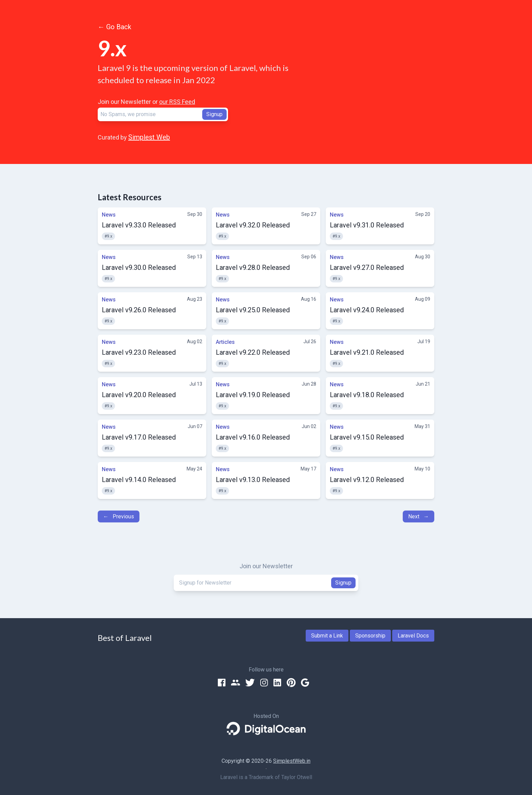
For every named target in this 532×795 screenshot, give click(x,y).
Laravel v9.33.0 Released (139, 225)
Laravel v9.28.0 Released (253, 267)
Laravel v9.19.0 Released (253, 395)
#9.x (108, 236)
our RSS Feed (177, 102)
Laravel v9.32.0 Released (253, 225)
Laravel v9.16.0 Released (253, 437)
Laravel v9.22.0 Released (253, 352)
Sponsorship (370, 636)
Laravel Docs (413, 636)
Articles (225, 342)
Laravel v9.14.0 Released (139, 480)
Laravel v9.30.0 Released (139, 267)
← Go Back (115, 27)
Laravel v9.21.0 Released (367, 352)
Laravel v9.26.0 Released (139, 310)
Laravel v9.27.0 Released (367, 267)
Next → (419, 516)
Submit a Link (327, 636)
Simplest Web (149, 137)
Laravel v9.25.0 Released (253, 310)
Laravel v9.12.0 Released (367, 480)
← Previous (119, 516)
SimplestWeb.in (292, 761)
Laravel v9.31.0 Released (367, 225)
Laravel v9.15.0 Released (367, 437)
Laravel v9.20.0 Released (139, 395)
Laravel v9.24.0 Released (367, 310)
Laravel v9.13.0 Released (253, 480)
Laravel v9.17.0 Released (139, 437)
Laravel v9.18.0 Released (367, 395)
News (109, 215)
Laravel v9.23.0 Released (139, 352)
